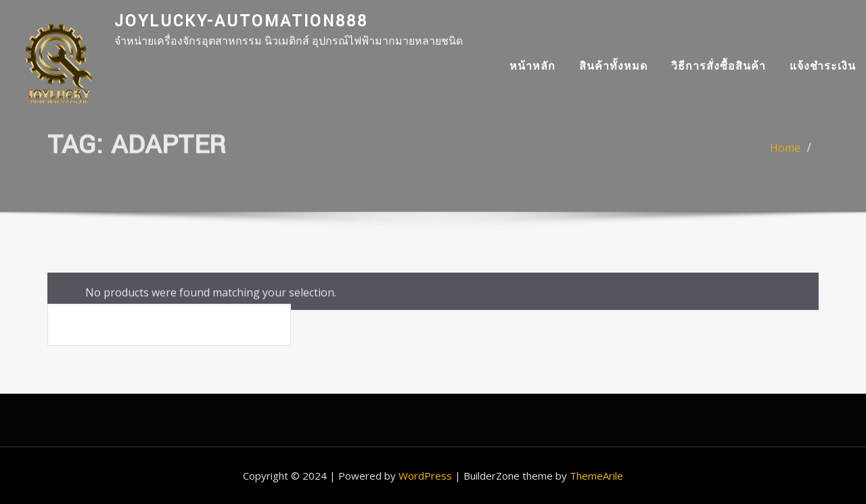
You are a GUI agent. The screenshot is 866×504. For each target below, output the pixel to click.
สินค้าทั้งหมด (613, 66)
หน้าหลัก (532, 66)
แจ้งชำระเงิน (823, 66)
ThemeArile (596, 476)
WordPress (425, 476)
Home (785, 152)
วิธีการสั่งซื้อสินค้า (719, 66)
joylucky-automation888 (241, 21)
